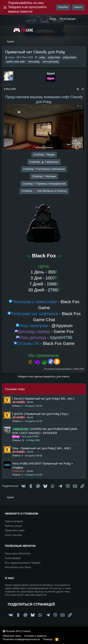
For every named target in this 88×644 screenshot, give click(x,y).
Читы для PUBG (30, 436)
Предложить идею (15, 530)
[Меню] (7, 30)
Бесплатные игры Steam (18, 567)
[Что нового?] (82, 19)
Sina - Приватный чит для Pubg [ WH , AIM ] (41, 448)
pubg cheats (69, 57)
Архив (30, 402)
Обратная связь (12, 636)
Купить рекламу (13, 535)
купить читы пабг (16, 62)
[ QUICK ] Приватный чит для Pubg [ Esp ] (40, 414)
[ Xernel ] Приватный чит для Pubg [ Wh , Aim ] (43, 399)
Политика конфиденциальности (21, 639)
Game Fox (64, 331)
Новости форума (14, 521)
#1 (83, 89)
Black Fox (44, 256)
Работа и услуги (14, 526)
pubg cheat (54, 57)
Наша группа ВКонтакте (18, 554)
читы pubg (34, 62)
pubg (42, 57)
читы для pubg (51, 62)
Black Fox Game (59, 343)
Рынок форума (13, 558)
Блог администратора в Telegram (23, 563)
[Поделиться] (78, 89)
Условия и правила (35, 636)
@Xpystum (62, 326)
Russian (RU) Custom (17, 631)
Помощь (48, 639)
